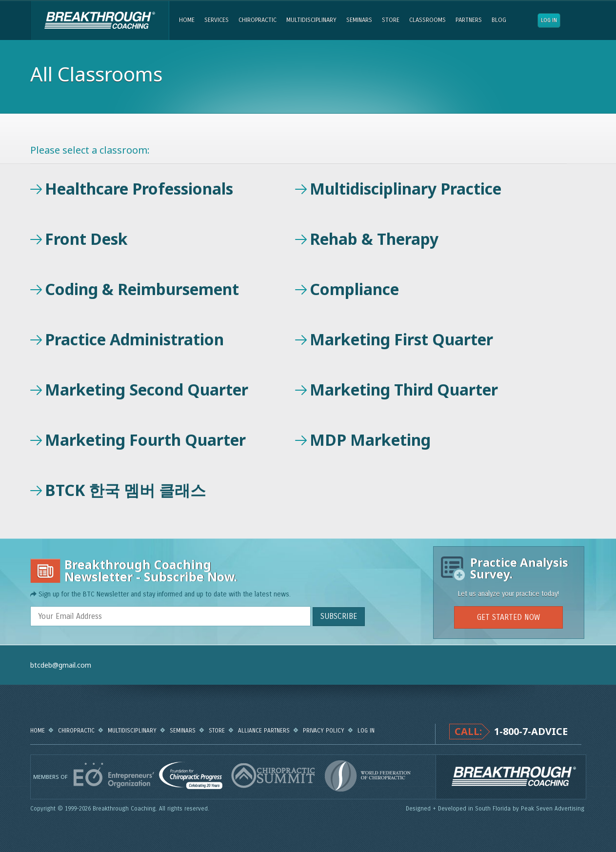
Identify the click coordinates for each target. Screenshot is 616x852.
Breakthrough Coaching (100, 20)
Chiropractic (258, 20)
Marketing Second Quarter (147, 389)
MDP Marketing (370, 440)
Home (187, 20)
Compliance (354, 289)
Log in (549, 20)
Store (391, 20)
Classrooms (427, 20)
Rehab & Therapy (374, 239)
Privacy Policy (324, 731)
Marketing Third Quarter (404, 389)
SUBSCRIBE (339, 616)
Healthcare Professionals (139, 188)
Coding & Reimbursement (142, 289)
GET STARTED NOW (508, 617)
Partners (469, 20)
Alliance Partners (264, 731)
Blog (499, 20)
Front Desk (86, 239)
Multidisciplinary (311, 20)
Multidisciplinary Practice (406, 188)
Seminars (359, 20)
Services (217, 20)
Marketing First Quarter (401, 339)
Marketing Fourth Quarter (145, 440)
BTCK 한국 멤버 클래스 (125, 490)
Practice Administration (134, 339)
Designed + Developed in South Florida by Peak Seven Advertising (496, 809)
